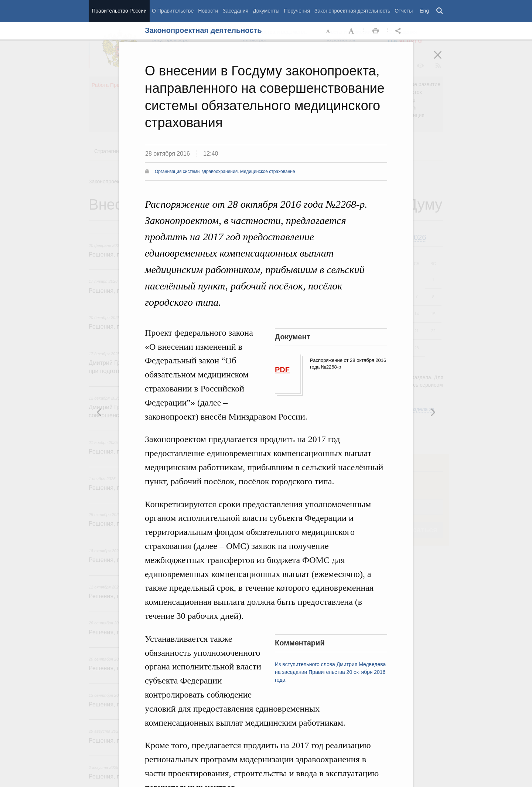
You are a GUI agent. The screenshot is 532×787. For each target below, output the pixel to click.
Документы (266, 11)
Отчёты (404, 11)
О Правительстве (173, 11)
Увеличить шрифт (352, 31)
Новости (208, 11)
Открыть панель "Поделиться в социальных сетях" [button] (399, 31)
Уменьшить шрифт (328, 31)
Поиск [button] (440, 11)
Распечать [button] (376, 31)
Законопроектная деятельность (352, 11)
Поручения (297, 11)
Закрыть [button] (443, 60)
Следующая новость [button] (99, 412)
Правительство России (119, 11)
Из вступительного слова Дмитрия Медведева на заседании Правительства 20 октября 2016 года (330, 672)
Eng (424, 11)
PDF (282, 370)
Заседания (235, 11)
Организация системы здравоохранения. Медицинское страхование (225, 172)
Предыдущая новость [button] (433, 412)
